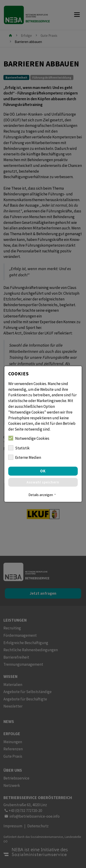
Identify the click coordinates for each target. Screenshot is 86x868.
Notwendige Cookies (29, 438)
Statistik (19, 448)
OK (43, 471)
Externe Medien (25, 457)
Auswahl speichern (43, 482)
